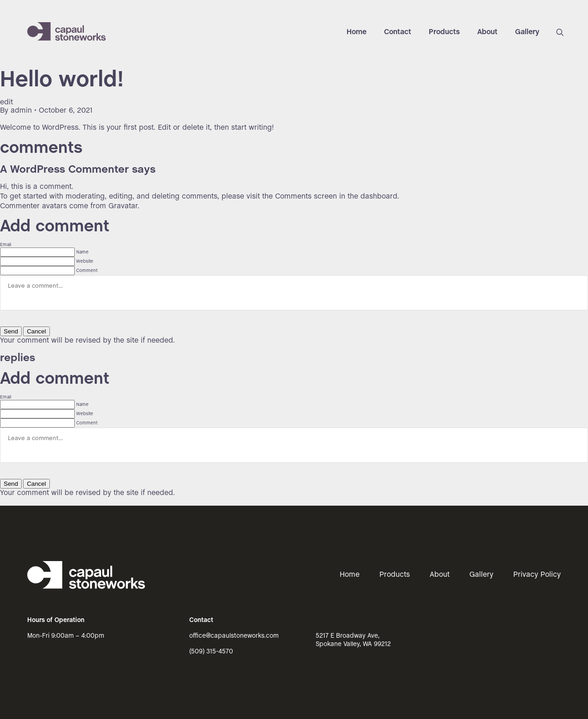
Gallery (527, 32)
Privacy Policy (537, 575)
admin (21, 111)
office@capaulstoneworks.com (234, 636)
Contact (398, 32)
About (487, 32)
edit (6, 102)
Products (444, 32)
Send (11, 331)
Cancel (36, 331)
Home (357, 32)
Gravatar (123, 206)
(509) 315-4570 (211, 652)
